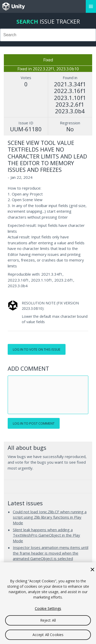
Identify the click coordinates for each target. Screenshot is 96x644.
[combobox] (48, 35)
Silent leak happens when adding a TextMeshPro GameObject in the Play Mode (46, 535)
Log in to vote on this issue (37, 349)
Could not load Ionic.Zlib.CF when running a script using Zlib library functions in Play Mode (50, 517)
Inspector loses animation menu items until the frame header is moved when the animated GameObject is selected (51, 553)
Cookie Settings (48, 608)
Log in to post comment (34, 423)
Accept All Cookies (48, 635)
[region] (48, 603)
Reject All (48, 620)
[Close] (92, 570)
